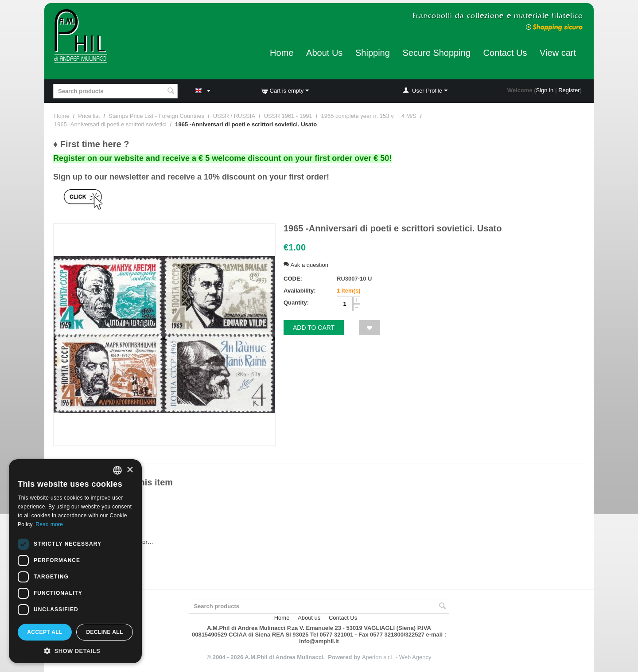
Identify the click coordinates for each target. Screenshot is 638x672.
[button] (75, 650)
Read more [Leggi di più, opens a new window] (49, 524)
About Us (324, 53)
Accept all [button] (45, 632)
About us (309, 618)
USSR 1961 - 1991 (288, 116)
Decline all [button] (104, 632)
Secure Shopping (436, 53)
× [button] (130, 470)
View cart (558, 53)
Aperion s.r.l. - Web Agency (397, 657)
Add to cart (314, 328)
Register (569, 90)
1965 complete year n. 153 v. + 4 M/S (368, 116)
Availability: (300, 291)
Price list (89, 116)
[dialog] (75, 561)
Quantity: (296, 303)
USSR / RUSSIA (234, 116)
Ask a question (306, 265)
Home (282, 53)
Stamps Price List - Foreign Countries (156, 116)
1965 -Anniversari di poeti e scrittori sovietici (110, 124)
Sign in (545, 90)
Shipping (373, 53)
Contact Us (505, 53)
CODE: (293, 279)
